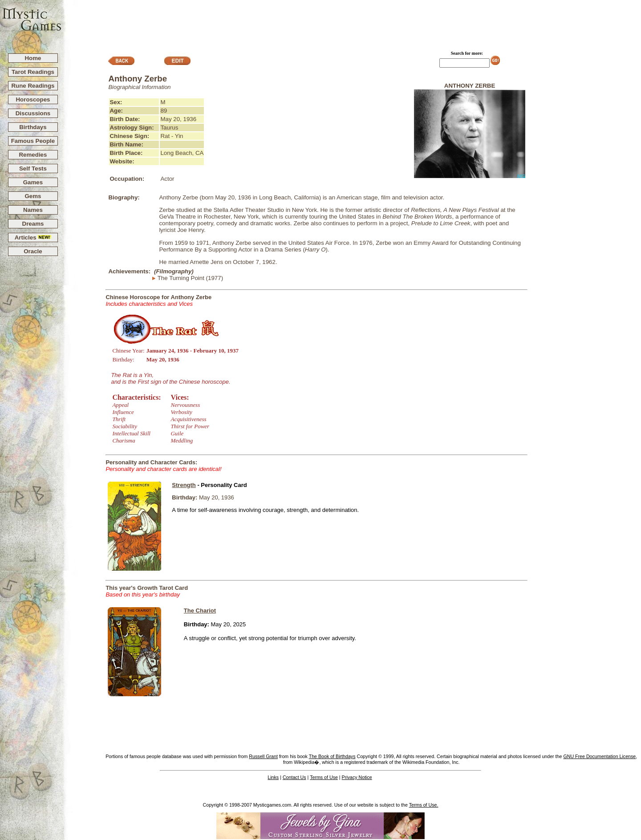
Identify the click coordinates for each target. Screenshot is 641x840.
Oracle (33, 251)
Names (33, 210)
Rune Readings (33, 86)
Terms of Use (324, 777)
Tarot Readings (33, 72)
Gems (33, 196)
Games (33, 182)
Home (33, 58)
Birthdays (33, 127)
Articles (33, 237)
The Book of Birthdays (332, 756)
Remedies (33, 155)
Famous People (33, 141)
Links (273, 777)
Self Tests (33, 168)
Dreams (33, 224)
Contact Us (294, 777)
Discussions (33, 113)
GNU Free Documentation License (599, 756)
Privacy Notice (357, 777)
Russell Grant (263, 756)
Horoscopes (33, 99)
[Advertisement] (352, 23)
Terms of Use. (424, 805)
